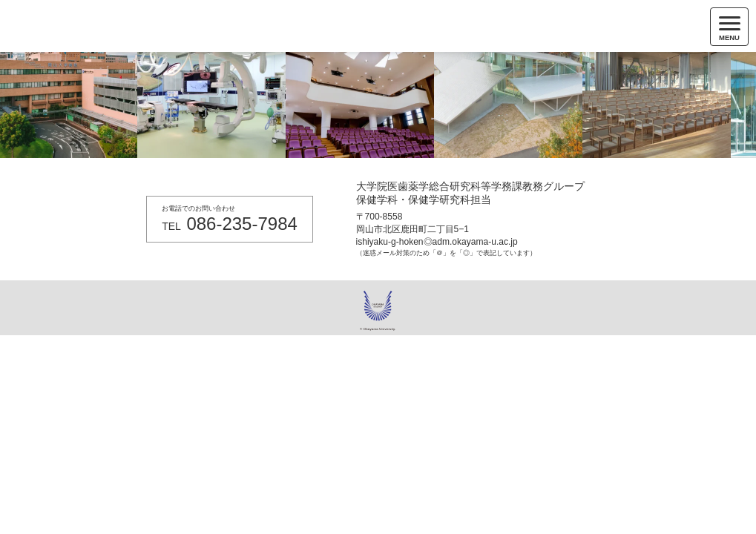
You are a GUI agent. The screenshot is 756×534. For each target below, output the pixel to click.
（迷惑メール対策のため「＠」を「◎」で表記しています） (446, 253)
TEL (171, 226)
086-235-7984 (241, 224)
